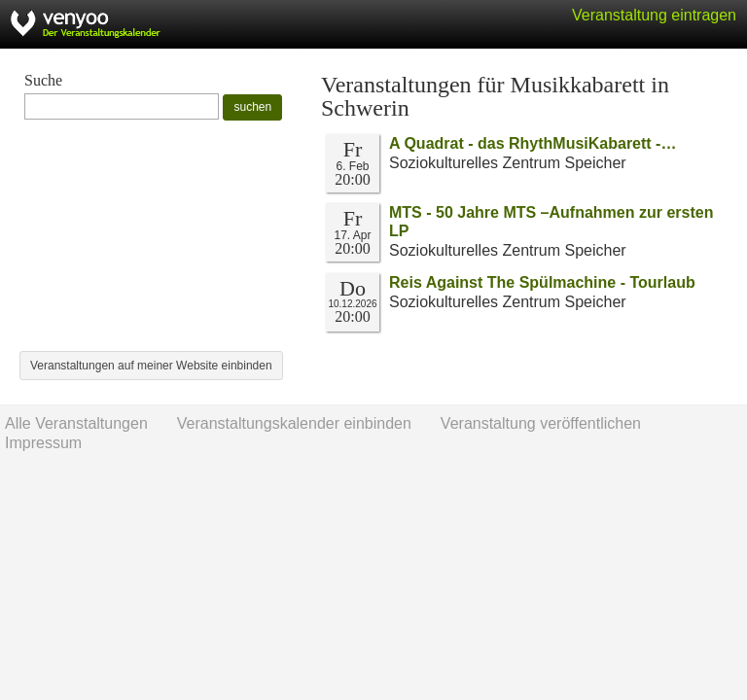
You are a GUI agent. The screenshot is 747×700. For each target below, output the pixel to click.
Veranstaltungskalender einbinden (294, 423)
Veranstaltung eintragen (654, 15)
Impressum (43, 443)
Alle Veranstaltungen (76, 423)
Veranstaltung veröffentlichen (541, 423)
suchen (252, 107)
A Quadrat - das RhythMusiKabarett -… (533, 143)
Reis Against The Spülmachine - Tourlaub (542, 282)
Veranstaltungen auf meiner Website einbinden (151, 366)
